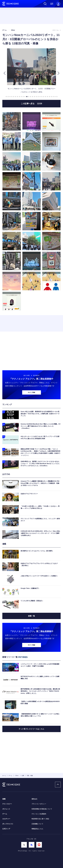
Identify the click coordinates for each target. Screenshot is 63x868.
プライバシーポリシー (39, 804)
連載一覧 (31, 616)
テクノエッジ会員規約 (39, 814)
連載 (4, 799)
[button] (5, 73)
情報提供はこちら (37, 829)
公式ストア (6, 829)
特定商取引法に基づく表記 (40, 819)
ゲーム (5, 814)
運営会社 (34, 799)
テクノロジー (7, 804)
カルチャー (6, 819)
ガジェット (6, 809)
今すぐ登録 (31, 392)
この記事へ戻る (31, 104)
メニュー (52, 4)
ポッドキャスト (8, 824)
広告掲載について (37, 824)
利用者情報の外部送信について (42, 809)
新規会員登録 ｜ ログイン (58, 4)
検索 (45, 4)
